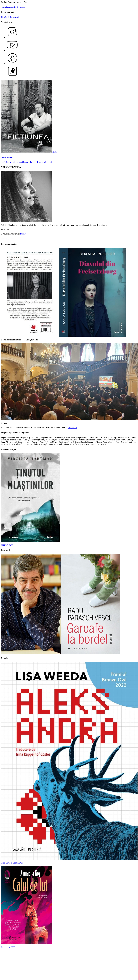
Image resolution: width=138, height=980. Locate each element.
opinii (49, 162)
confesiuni (5, 162)
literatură (19, 162)
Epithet (23, 234)
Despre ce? (72, 428)
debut (39, 162)
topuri (34, 162)
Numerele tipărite (7, 157)
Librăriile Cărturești (10, 17)
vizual (12, 162)
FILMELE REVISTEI (8, 239)
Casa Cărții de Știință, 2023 (12, 863)
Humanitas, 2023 (8, 947)
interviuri (27, 162)
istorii (44, 162)
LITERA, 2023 (7, 545)
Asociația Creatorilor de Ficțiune (13, 7)
